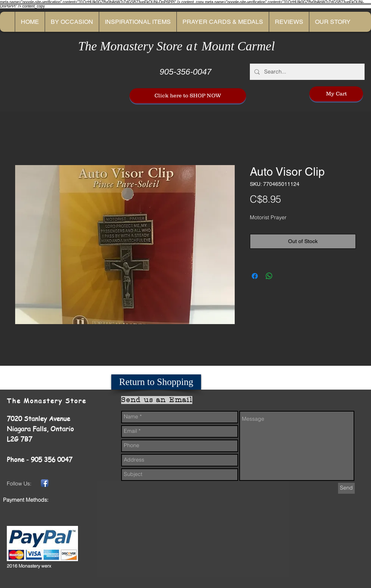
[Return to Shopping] (156, 382)
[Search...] (306, 72)
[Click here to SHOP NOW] (188, 96)
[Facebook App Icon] (45, 483)
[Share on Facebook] (255, 276)
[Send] (346, 488)
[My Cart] (336, 94)
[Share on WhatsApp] (269, 276)
